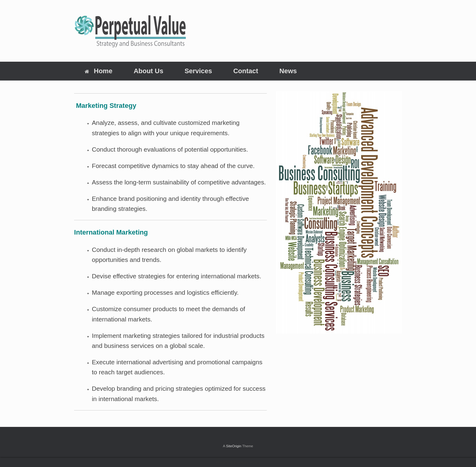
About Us (148, 71)
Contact (246, 71)
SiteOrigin (234, 446)
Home (99, 71)
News (288, 71)
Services (198, 71)
